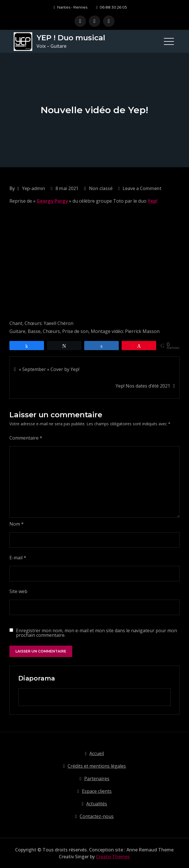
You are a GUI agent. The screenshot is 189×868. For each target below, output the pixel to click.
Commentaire (26, 438)
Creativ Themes (113, 857)
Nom (17, 524)
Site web (18, 591)
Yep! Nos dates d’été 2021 (143, 386)
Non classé (101, 188)
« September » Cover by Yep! (49, 369)
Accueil (97, 753)
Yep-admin (34, 188)
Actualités (97, 804)
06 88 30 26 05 (111, 7)
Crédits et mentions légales (97, 766)
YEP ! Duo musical (71, 38)
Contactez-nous (97, 816)
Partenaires (97, 779)
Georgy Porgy (52, 201)
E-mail (18, 558)
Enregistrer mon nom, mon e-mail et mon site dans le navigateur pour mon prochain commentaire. (96, 633)
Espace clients (97, 791)
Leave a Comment (142, 188)
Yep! (153, 201)
